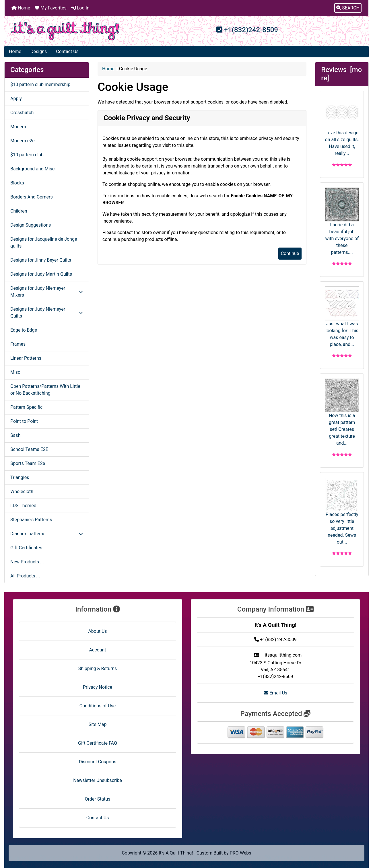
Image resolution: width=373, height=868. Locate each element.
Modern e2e (23, 141)
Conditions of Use (98, 706)
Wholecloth (22, 492)
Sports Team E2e (28, 463)
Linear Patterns (26, 358)
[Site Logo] (65, 31)
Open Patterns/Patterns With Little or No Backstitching (45, 390)
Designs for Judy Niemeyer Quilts (47, 313)
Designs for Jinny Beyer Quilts (41, 260)
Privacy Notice (98, 687)
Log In (80, 8)
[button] (348, 8)
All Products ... (25, 576)
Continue (290, 253)
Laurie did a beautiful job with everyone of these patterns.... (342, 221)
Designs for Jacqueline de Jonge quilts (44, 243)
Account (97, 650)
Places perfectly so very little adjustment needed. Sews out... (342, 511)
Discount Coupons (98, 762)
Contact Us (67, 51)
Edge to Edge (24, 330)
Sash (15, 435)
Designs (39, 51)
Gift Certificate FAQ (98, 743)
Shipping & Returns (98, 668)
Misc (15, 372)
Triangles (20, 477)
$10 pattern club (27, 155)
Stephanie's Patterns (31, 520)
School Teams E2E (29, 449)
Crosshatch (22, 113)
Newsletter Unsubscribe (98, 780)
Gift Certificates (26, 548)
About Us (97, 631)
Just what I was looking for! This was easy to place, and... (342, 317)
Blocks (17, 183)
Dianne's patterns (47, 534)
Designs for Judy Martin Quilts (41, 274)
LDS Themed (23, 506)
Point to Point (24, 421)
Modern (18, 127)
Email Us (275, 693)
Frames (18, 344)
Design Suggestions (31, 225)
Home (21, 8)
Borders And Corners (32, 197)
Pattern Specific (26, 407)
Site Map (98, 724)
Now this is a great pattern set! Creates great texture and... (342, 412)
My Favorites (51, 8)
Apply (16, 99)
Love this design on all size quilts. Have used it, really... (342, 126)
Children (19, 211)
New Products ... (27, 562)
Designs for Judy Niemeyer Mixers (47, 292)
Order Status (98, 799)
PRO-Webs (241, 853)
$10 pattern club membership (40, 84)
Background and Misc (32, 169)
